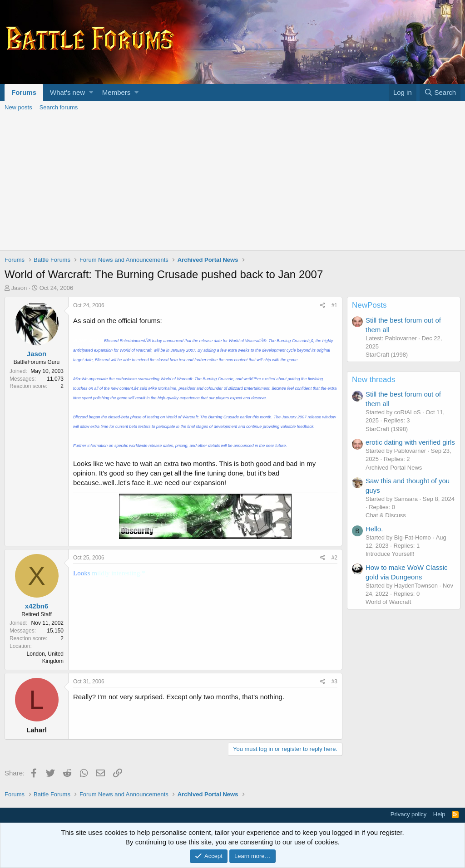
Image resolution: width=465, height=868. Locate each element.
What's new (67, 92)
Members (116, 92)
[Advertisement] (232, 182)
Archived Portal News (394, 468)
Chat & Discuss (386, 515)
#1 (334, 305)
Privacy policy (408, 814)
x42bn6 (37, 606)
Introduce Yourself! (390, 554)
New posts (18, 107)
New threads (373, 380)
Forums (24, 92)
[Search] (440, 92)
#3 (334, 682)
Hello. (374, 529)
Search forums (59, 107)
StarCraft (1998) (387, 355)
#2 (334, 558)
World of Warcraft (388, 602)
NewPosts (369, 305)
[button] (91, 92)
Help (439, 814)
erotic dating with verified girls (410, 442)
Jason (19, 288)
